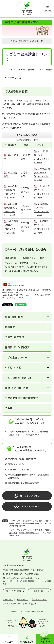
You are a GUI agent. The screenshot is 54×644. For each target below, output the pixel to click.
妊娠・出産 (13, 533)
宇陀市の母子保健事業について (22, 459)
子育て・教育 (38, 521)
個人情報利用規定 (39, 600)
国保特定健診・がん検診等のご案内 (24, 483)
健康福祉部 (11, 258)
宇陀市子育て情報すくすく (34, 524)
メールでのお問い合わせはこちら (22, 271)
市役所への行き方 (13, 591)
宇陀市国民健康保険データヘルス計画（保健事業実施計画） (28, 476)
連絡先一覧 (38, 591)
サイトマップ (8, 600)
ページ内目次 (14, 78)
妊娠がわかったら (16, 464)
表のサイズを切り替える (27, 135)
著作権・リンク (22, 600)
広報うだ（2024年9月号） (19, 470)
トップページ (14, 521)
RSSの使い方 (31, 604)
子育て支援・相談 (16, 524)
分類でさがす (26, 521)
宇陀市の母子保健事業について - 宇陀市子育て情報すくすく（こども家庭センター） (28, 433)
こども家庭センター (28, 258)
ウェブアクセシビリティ (12, 604)
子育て (47, 521)
